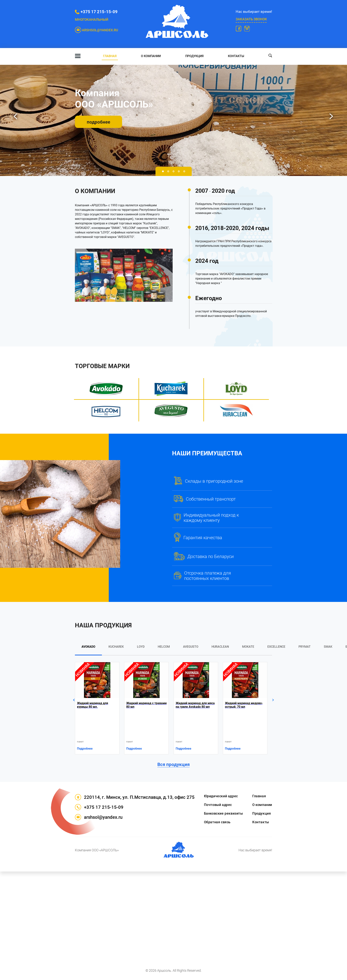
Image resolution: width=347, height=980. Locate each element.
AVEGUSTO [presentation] (191, 647)
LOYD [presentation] (141, 647)
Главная (110, 56)
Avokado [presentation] (88, 647)
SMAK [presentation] (328, 647)
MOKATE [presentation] (248, 647)
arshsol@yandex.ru (99, 817)
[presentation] (16, 116)
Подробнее (85, 749)
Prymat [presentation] (305, 647)
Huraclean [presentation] (220, 647)
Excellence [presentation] (276, 647)
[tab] (88, 650)
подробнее (98, 122)
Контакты (236, 56)
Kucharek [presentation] (116, 647)
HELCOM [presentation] (164, 647)
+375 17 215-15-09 (99, 12)
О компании (151, 56)
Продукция (194, 56)
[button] (163, 171)
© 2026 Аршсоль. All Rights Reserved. (173, 970)
